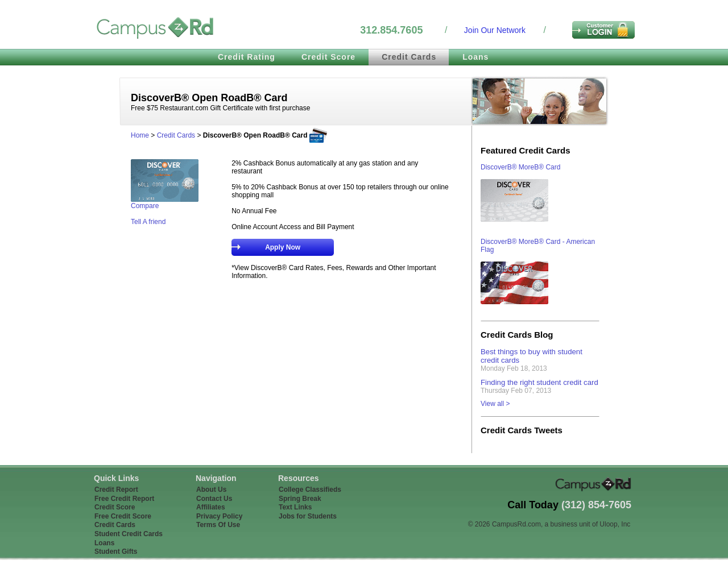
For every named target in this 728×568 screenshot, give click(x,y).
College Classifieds (310, 490)
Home (140, 135)
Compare (145, 206)
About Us (211, 490)
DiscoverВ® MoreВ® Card (520, 167)
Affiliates (211, 507)
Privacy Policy (219, 516)
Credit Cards (409, 57)
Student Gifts (116, 552)
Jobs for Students (308, 516)
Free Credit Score (123, 516)
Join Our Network (495, 30)
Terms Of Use (218, 525)
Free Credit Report (124, 499)
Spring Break (300, 499)
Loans (475, 57)
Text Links (295, 507)
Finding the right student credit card (539, 382)
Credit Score (328, 57)
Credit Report (116, 490)
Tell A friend (148, 222)
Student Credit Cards (129, 534)
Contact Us (214, 499)
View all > (495, 404)
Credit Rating (247, 57)
